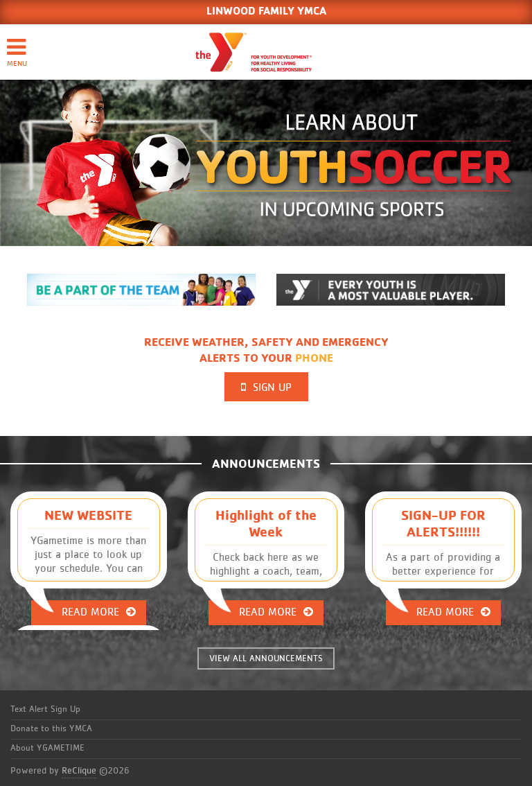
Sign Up (266, 387)
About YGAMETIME (47, 748)
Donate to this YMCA (51, 729)
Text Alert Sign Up (45, 709)
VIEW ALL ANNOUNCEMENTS (266, 659)
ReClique (79, 771)
